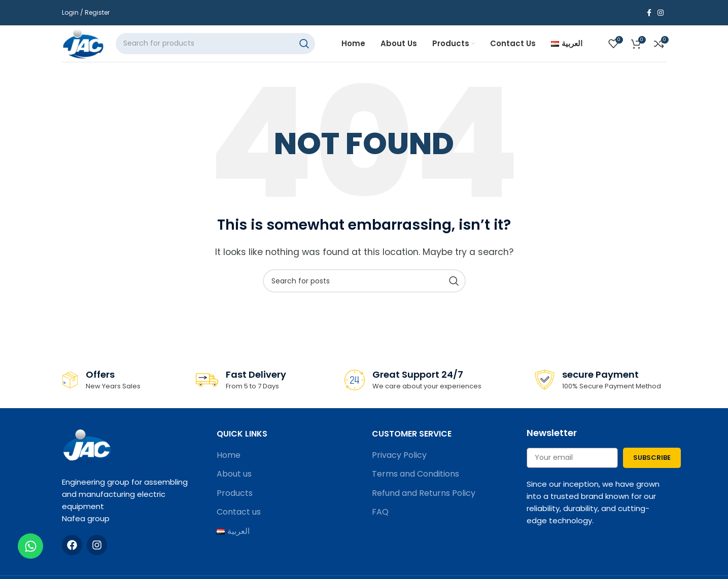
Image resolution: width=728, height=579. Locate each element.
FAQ (380, 521)
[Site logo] (89, 47)
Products (235, 502)
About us (234, 483)
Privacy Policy (399, 464)
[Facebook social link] (649, 13)
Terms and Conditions (415, 483)
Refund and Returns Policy (424, 502)
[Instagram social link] (661, 13)
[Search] (224, 48)
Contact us (239, 521)
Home (229, 464)
